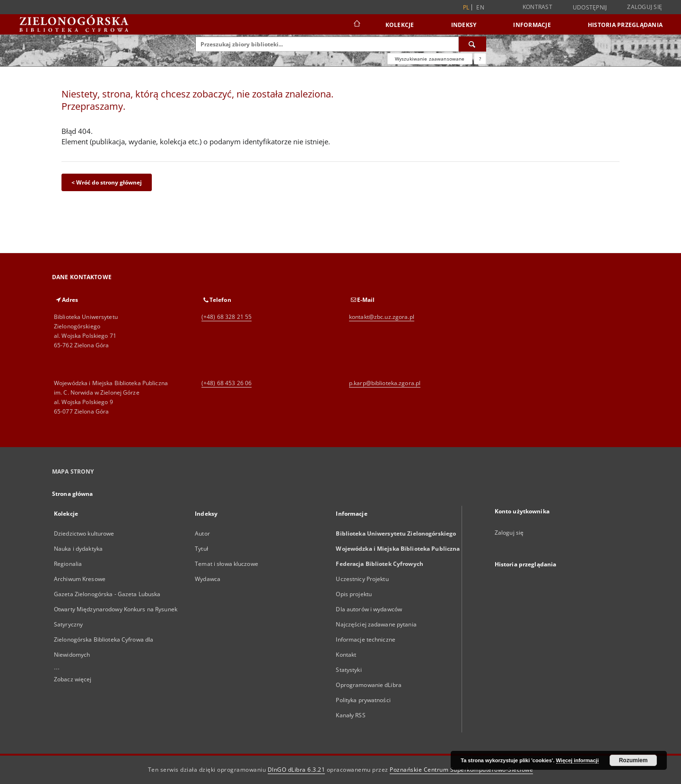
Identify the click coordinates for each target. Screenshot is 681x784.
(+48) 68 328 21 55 (227, 317)
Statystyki (349, 670)
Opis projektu (354, 594)
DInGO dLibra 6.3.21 (297, 770)
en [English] (480, 7)
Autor (202, 533)
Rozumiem (633, 760)
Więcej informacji (577, 760)
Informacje (532, 25)
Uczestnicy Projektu (362, 579)
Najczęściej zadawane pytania (376, 624)
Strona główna (73, 494)
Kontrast (537, 7)
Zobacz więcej (73, 679)
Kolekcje (400, 25)
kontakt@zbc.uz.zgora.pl (382, 317)
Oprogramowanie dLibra (369, 685)
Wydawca (208, 579)
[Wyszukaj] (472, 44)
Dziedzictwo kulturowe (84, 533)
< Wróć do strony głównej (107, 182)
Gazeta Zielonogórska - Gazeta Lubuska (107, 594)
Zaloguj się (645, 7)
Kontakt (346, 655)
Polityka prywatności (363, 700)
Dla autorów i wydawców (369, 609)
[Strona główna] (356, 25)
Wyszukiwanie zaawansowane (430, 59)
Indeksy (464, 25)
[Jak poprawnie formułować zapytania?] (480, 59)
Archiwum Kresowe (80, 579)
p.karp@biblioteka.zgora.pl (385, 383)
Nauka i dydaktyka (78, 549)
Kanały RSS (350, 715)
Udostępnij (590, 8)
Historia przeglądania (625, 25)
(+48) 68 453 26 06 (227, 383)
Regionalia (68, 564)
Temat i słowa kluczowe (227, 564)
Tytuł (201, 549)
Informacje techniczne (366, 639)
